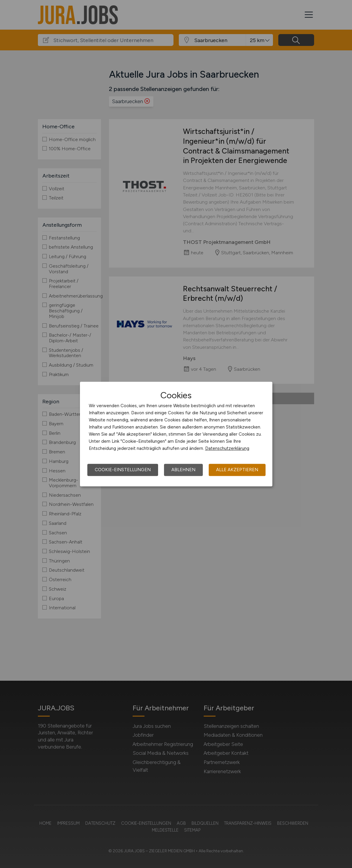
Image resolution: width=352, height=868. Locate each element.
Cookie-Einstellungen (123, 470)
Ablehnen (183, 470)
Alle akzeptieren (237, 470)
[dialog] (176, 434)
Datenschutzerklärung (227, 448)
